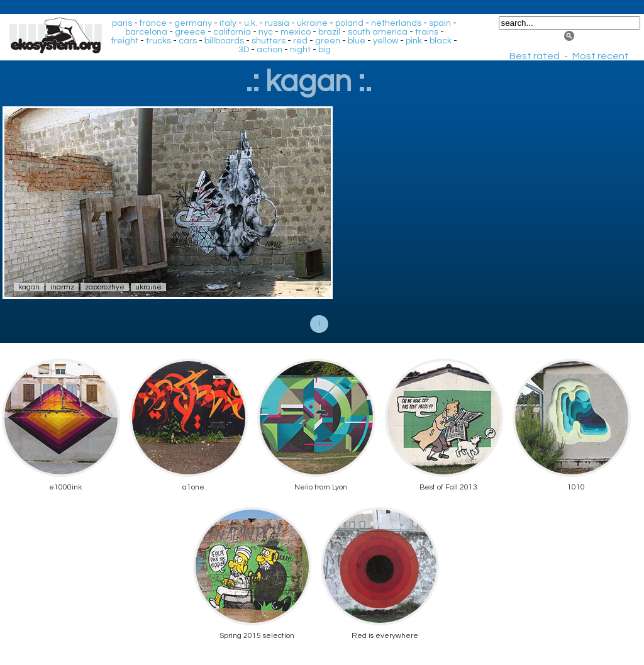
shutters (269, 41)
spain (440, 23)
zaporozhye (105, 287)
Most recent (601, 56)
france (153, 23)
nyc (266, 32)
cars (188, 41)
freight (125, 41)
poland (349, 23)
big (325, 50)
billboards (224, 41)
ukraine (312, 23)
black (441, 41)
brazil (329, 32)
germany (193, 23)
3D (244, 50)
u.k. (251, 23)
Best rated (535, 56)
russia (277, 23)
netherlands (396, 23)
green (328, 41)
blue (357, 41)
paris (122, 23)
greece (190, 32)
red (300, 41)
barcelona (146, 32)
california (232, 32)
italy (228, 23)
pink (414, 41)
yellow (386, 41)
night (300, 50)
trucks (158, 41)
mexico (296, 32)
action (269, 50)
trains (427, 32)
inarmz (62, 287)
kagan (29, 287)
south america (378, 32)
